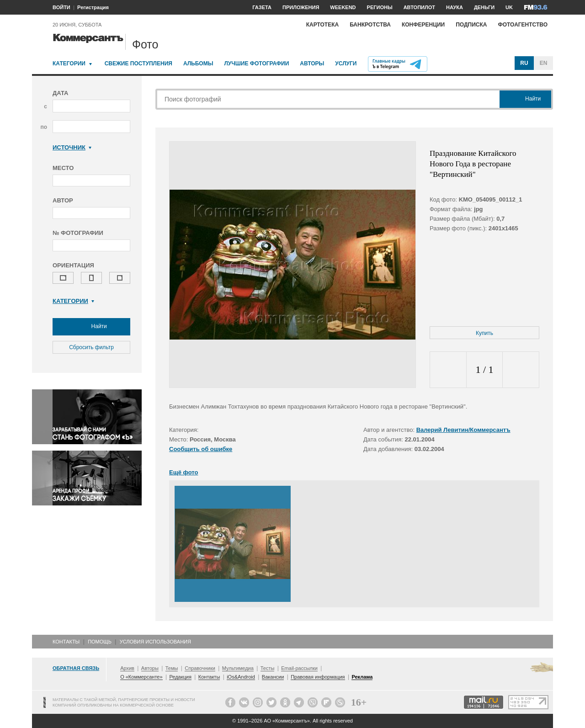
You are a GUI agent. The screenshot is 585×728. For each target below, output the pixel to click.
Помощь (100, 642)
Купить (484, 333)
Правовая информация (318, 677)
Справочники (200, 668)
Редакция (180, 677)
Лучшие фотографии (256, 64)
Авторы (312, 64)
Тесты (268, 668)
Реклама (362, 677)
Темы (172, 668)
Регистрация (93, 7)
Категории (69, 64)
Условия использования (155, 642)
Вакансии (273, 677)
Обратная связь (76, 668)
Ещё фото (183, 472)
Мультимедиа (238, 668)
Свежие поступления (138, 64)
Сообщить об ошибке (201, 449)
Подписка (471, 25)
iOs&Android (241, 677)
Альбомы (198, 64)
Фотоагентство (523, 25)
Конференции (423, 25)
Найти (91, 327)
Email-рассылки (299, 668)
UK (509, 7)
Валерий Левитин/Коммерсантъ (463, 430)
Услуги (346, 64)
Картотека (323, 25)
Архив (127, 668)
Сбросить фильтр (91, 347)
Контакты (66, 642)
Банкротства (370, 25)
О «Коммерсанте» (141, 677)
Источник (72, 147)
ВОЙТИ (61, 7)
